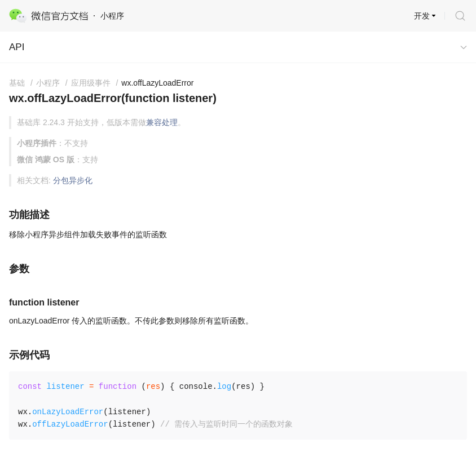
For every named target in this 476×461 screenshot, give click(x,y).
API (17, 47)
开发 (422, 16)
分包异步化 (73, 180)
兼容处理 (162, 122)
